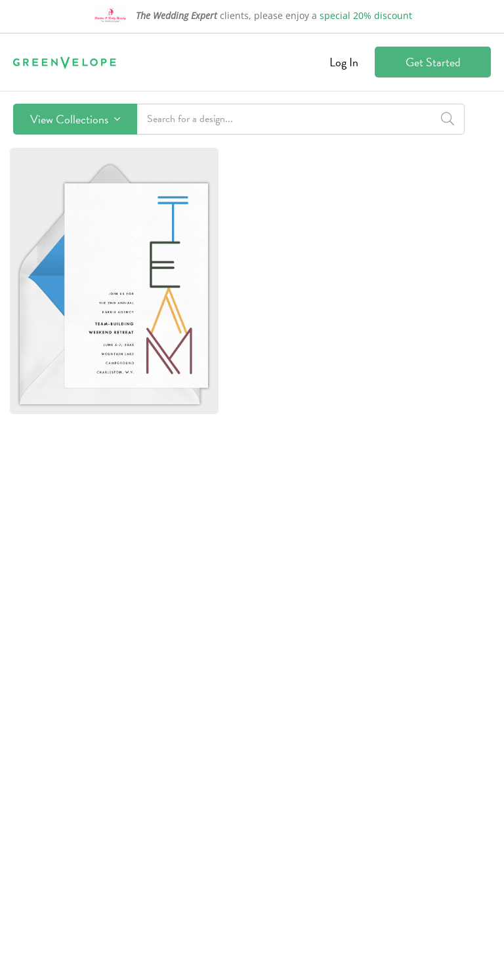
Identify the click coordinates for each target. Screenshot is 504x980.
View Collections (75, 119)
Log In (344, 62)
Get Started (433, 62)
